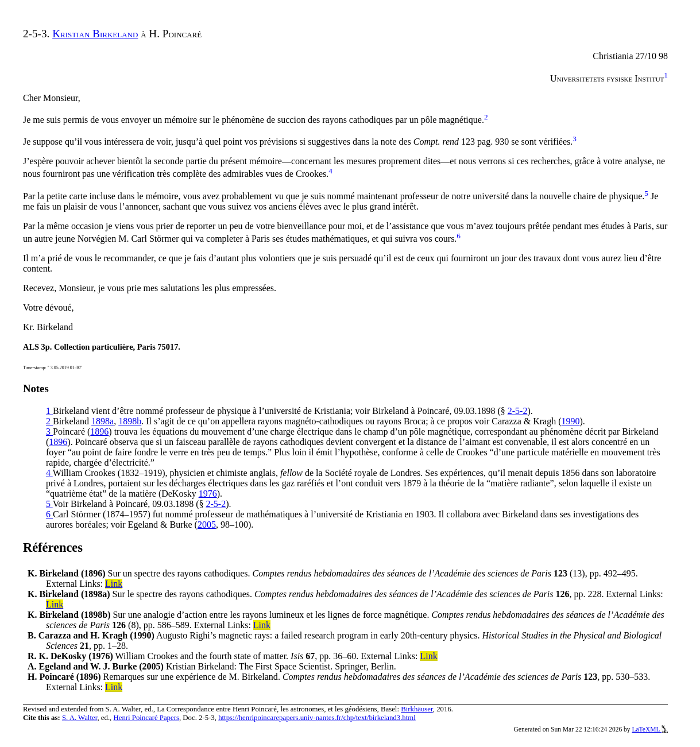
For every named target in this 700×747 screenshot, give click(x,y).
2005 (207, 525)
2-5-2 (518, 411)
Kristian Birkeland (95, 34)
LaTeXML (650, 729)
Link (114, 584)
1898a (103, 421)
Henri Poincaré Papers (146, 718)
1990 (570, 421)
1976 (208, 494)
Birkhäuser (417, 709)
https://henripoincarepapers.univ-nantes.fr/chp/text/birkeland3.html (317, 718)
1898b (130, 421)
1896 (99, 431)
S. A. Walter (80, 718)
